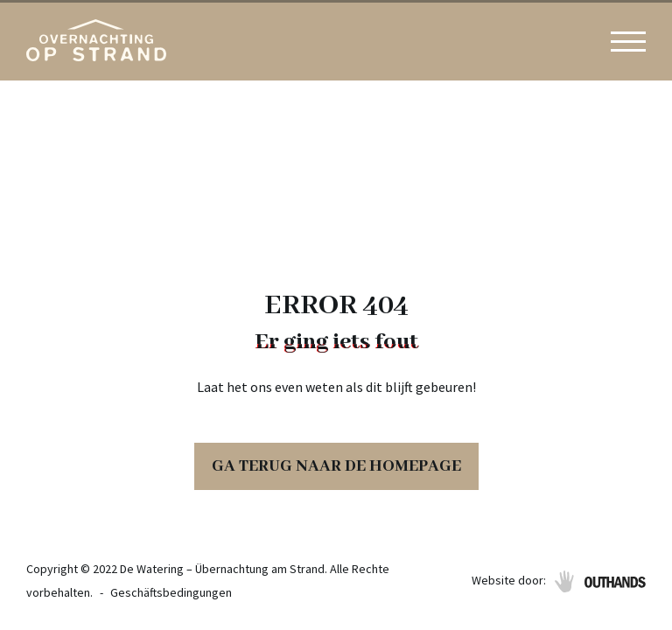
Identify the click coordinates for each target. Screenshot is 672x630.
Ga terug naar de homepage (336, 466)
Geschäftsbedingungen (171, 592)
